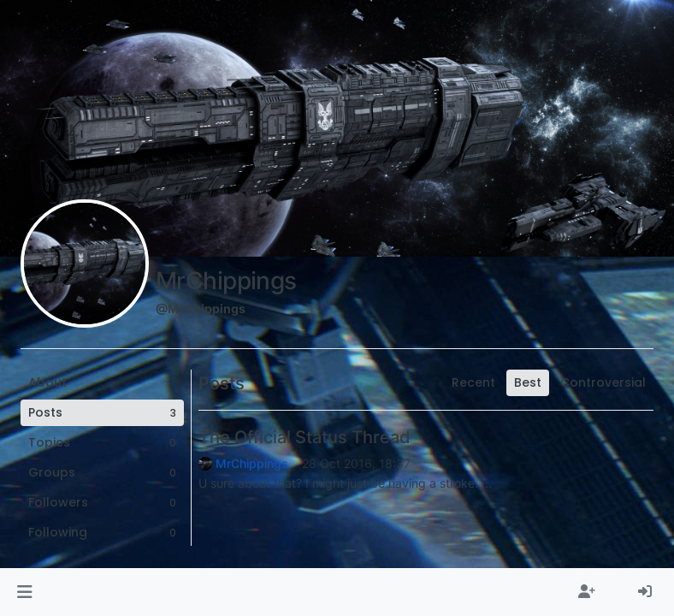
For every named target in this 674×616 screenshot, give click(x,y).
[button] (24, 592)
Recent (473, 382)
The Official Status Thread (304, 437)
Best (528, 382)
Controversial (603, 382)
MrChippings (252, 464)
